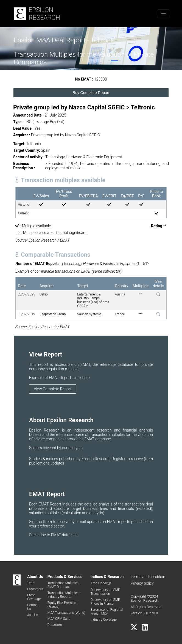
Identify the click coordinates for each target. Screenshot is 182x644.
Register (119, 459)
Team (31, 583)
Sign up (36, 522)
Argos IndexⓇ (101, 583)
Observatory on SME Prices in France (105, 602)
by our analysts (70, 448)
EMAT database (64, 535)
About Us (35, 577)
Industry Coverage (104, 620)
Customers (35, 589)
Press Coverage (34, 597)
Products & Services (65, 577)
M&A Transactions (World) (66, 613)
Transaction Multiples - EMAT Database (64, 585)
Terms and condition (148, 577)
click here (82, 378)
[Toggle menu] (163, 14)
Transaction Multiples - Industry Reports (64, 595)
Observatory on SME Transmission (105, 592)
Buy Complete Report (91, 93)
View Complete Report (53, 389)
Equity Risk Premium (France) (62, 605)
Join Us (33, 615)
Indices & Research (107, 577)
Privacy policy (142, 583)
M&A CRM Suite (59, 619)
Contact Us (33, 607)
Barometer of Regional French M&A (107, 612)
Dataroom (55, 625)
